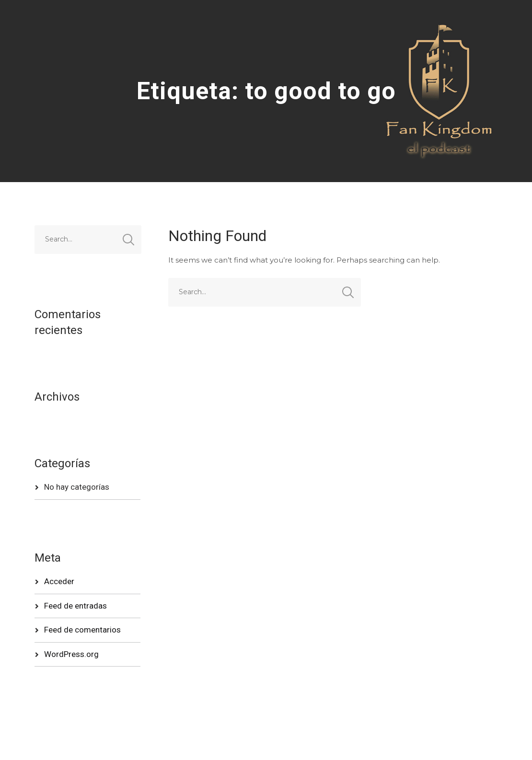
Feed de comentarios (82, 630)
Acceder (59, 581)
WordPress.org (71, 654)
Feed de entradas (75, 606)
